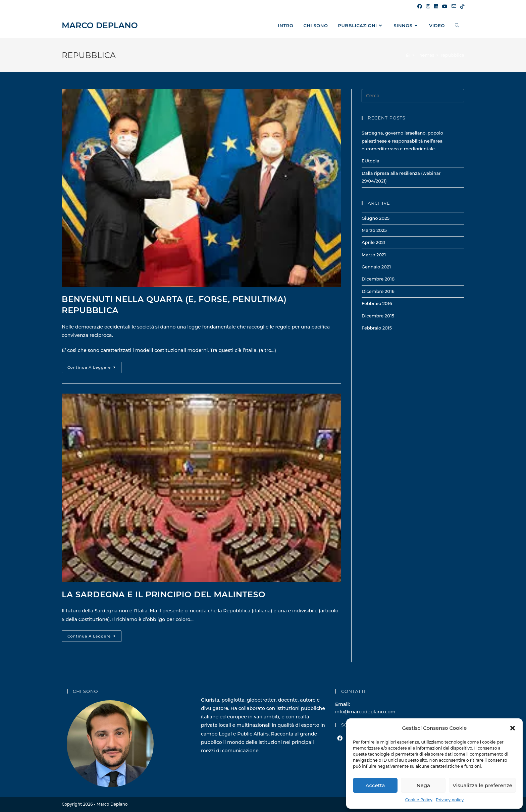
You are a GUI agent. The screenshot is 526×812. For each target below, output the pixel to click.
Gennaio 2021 (376, 267)
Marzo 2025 (374, 230)
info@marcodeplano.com (365, 712)
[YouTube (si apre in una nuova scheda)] (445, 6)
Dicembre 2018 (378, 279)
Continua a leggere (94, 369)
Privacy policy (450, 800)
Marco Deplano (100, 25)
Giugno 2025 (376, 218)
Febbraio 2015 (377, 328)
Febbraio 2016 (377, 303)
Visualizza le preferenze (482, 785)
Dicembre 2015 (378, 316)
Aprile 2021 (374, 242)
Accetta (375, 785)
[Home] (408, 55)
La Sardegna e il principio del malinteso (164, 594)
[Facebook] (340, 739)
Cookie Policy (419, 800)
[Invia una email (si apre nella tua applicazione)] (454, 6)
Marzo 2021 (374, 255)
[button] (513, 728)
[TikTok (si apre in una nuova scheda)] (461, 6)
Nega (423, 785)
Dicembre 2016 (378, 291)
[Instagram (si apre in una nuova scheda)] (428, 6)
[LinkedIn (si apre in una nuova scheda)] (436, 6)
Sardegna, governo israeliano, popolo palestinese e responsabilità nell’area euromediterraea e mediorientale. (402, 141)
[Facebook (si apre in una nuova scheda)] (420, 6)
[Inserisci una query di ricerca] (413, 96)
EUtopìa (371, 161)
